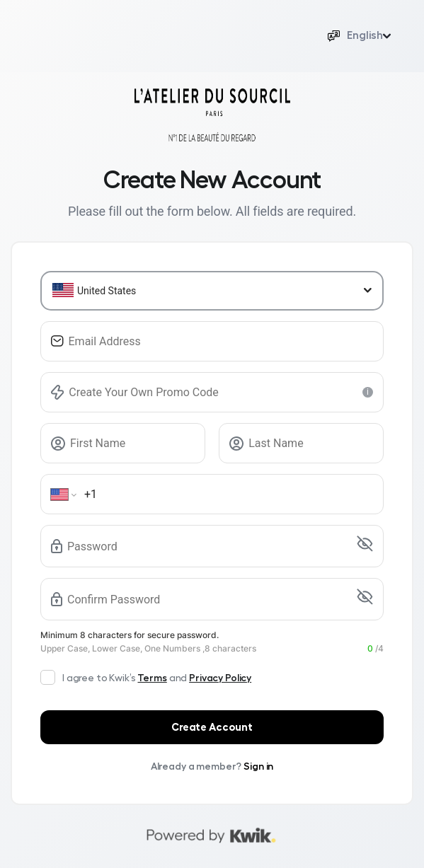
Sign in (258, 766)
